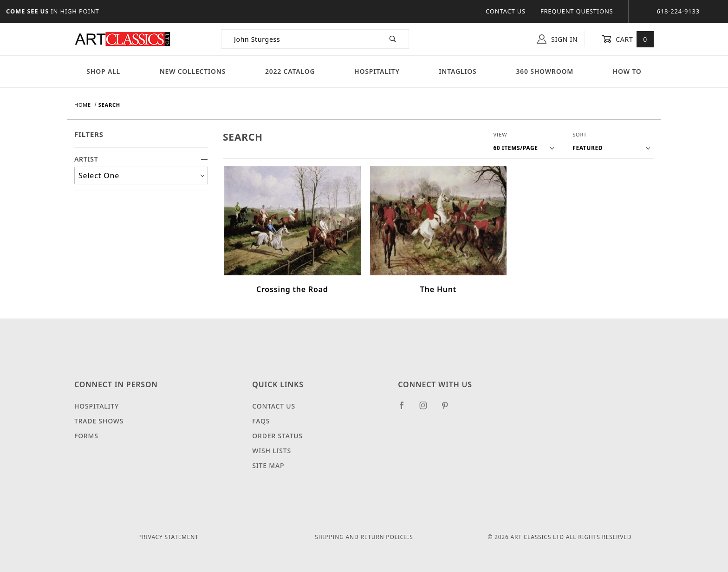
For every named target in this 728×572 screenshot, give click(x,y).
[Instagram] (427, 409)
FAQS (261, 421)
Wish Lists (272, 451)
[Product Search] (299, 39)
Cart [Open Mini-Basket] (627, 39)
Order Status (277, 436)
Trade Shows (99, 421)
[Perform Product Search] (393, 39)
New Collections (193, 71)
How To (627, 71)
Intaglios (458, 71)
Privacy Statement (169, 537)
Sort (580, 134)
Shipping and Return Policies (364, 537)
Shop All (103, 71)
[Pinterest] (449, 409)
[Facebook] (406, 409)
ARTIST (141, 159)
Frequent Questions (577, 11)
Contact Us (506, 11)
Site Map (268, 465)
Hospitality (377, 71)
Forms (86, 436)
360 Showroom (545, 71)
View (500, 134)
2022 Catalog (290, 71)
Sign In (557, 39)
